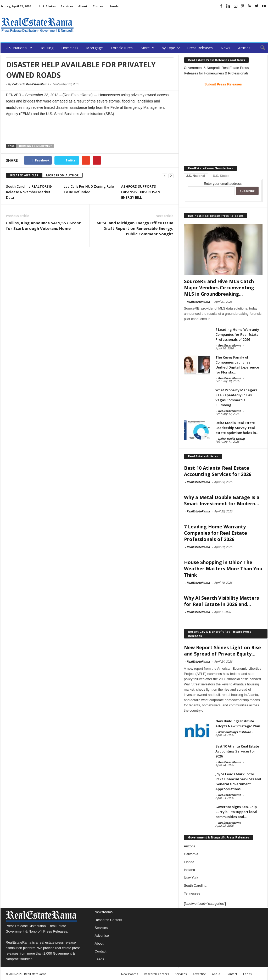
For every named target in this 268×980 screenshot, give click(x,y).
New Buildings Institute (234, 732)
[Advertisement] (172, 25)
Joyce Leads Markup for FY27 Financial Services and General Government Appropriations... (238, 781)
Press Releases (200, 48)
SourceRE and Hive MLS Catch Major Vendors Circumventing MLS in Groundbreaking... (219, 288)
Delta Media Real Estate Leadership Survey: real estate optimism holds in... (237, 428)
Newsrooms (104, 912)
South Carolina (195, 886)
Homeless (70, 48)
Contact (99, 6)
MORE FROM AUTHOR (62, 175)
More (147, 48)
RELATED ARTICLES (24, 175)
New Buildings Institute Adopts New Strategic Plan (238, 724)
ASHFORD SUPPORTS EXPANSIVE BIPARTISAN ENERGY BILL (141, 192)
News (225, 48)
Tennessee (192, 893)
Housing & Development (36, 146)
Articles (244, 48)
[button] (260, 48)
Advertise (102, 936)
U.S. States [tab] (221, 176)
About (83, 6)
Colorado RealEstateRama (31, 84)
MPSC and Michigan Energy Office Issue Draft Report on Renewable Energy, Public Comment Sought (135, 228)
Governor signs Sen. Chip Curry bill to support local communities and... (236, 812)
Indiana (190, 870)
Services (67, 6)
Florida (189, 862)
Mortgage (94, 48)
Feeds (114, 6)
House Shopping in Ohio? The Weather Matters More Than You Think (223, 568)
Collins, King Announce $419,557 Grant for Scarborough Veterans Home (43, 226)
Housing (46, 48)
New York (191, 878)
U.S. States (48, 6)
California (191, 854)
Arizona (190, 846)
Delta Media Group (231, 439)
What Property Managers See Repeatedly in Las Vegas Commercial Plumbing (236, 397)
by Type (171, 48)
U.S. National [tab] (196, 176)
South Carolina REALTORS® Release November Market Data (29, 192)
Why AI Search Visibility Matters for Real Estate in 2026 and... (221, 601)
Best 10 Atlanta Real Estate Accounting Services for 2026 (218, 471)
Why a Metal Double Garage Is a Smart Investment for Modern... (222, 500)
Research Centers (108, 920)
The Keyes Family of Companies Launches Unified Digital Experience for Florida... (237, 365)
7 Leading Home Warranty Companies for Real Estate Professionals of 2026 (237, 334)
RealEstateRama (198, 302)
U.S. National (19, 48)
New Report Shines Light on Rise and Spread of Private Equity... (222, 651)
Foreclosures (122, 48)
